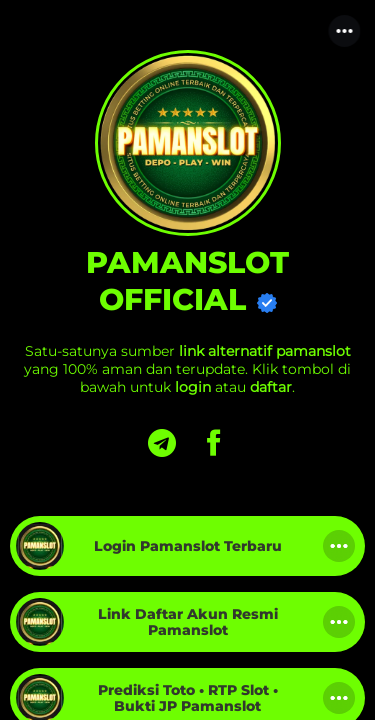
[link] (187, 546)
